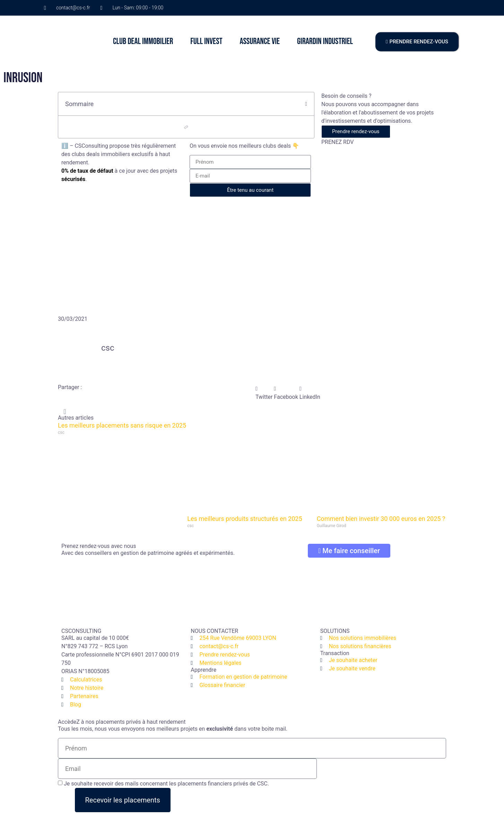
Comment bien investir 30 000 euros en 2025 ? (381, 519)
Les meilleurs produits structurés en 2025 (245, 519)
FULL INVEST (206, 41)
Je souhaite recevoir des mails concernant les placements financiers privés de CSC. (166, 784)
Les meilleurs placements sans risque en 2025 (122, 425)
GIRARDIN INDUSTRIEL (325, 41)
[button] (306, 104)
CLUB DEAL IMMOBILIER (143, 41)
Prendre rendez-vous (356, 131)
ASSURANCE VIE (260, 41)
